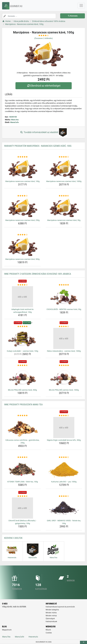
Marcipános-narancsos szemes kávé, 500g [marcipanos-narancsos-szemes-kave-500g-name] (22, 259)
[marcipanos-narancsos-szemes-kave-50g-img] (64, 208)
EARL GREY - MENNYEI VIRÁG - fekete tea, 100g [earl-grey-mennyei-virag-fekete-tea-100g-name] (64, 522)
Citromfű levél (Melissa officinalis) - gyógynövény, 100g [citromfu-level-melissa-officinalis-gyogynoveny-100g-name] (22, 522)
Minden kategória (52, 610)
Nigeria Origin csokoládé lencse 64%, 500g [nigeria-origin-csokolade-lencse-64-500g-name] (64, 440)
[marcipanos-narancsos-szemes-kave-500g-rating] (22, 235)
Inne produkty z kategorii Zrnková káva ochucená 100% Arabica (38, 274)
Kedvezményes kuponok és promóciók (60, 607)
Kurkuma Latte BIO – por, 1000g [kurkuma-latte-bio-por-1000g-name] (64, 482)
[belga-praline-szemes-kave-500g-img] (22, 377)
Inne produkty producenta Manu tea (23, 405)
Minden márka (51, 613)
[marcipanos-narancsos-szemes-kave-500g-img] (22, 247)
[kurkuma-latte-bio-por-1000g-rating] (64, 457)
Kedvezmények (51, 622)
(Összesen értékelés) (44, 38)
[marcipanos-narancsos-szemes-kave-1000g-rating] (64, 157)
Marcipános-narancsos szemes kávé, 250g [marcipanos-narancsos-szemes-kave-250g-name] (22, 220)
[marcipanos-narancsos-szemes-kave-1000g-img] (64, 169)
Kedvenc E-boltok (13, 538)
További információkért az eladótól (43, 132)
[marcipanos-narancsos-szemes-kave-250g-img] (22, 208)
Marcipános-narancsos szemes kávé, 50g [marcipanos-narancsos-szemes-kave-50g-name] (64, 220)
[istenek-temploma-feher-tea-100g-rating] (22, 457)
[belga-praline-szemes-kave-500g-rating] (22, 365)
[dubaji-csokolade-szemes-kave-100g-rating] (22, 326)
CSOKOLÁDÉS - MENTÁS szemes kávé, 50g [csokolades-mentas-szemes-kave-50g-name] (64, 309)
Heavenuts (33, 637)
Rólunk (48, 630)
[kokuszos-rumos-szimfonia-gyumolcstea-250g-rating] (22, 416)
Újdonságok (50, 619)
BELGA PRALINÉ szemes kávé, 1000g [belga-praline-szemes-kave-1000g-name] (64, 390)
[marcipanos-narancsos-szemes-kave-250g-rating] (22, 196)
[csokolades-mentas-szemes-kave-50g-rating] (64, 285)
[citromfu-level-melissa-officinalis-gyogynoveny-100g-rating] (22, 496)
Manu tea (15, 120)
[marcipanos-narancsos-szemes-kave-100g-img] (22, 169)
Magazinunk (7, 630)
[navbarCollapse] (81, 6)
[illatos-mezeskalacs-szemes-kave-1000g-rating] (64, 326)
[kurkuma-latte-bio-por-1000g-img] (64, 469)
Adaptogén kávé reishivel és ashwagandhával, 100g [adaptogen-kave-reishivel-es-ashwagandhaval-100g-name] (22, 311)
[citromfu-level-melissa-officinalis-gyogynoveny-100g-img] (22, 508)
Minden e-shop (51, 616)
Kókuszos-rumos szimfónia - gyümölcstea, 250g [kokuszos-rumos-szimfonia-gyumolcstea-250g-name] (22, 441)
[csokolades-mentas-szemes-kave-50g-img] (64, 297)
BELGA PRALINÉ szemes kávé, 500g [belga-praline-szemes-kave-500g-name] (22, 390)
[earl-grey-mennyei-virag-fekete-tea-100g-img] (64, 508)
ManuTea (6, 637)
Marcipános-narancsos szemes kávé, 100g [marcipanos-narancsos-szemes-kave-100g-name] (22, 181)
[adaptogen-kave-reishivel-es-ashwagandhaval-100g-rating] (22, 285)
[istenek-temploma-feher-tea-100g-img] (22, 469)
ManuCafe (14, 122)
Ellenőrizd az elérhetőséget (43, 86)
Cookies (49, 633)
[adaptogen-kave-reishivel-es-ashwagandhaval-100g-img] (22, 297)
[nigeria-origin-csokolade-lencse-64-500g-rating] (64, 416)
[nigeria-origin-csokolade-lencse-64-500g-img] (64, 428)
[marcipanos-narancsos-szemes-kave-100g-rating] (22, 157)
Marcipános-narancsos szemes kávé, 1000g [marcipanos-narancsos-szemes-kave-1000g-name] (64, 181)
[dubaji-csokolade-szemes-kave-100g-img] (22, 338)
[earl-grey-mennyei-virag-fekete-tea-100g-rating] (64, 496)
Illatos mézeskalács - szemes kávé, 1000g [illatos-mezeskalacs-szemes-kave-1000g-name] (64, 351)
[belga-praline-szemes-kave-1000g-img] (64, 377)
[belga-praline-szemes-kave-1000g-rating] (64, 365)
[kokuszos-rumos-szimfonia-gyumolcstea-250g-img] (22, 428)
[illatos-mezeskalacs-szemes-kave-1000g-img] (64, 338)
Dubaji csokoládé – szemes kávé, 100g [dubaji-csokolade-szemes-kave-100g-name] (22, 351)
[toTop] (83, 642)
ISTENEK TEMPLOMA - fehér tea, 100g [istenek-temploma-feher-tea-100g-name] (22, 482)
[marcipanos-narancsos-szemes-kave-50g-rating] (64, 196)
